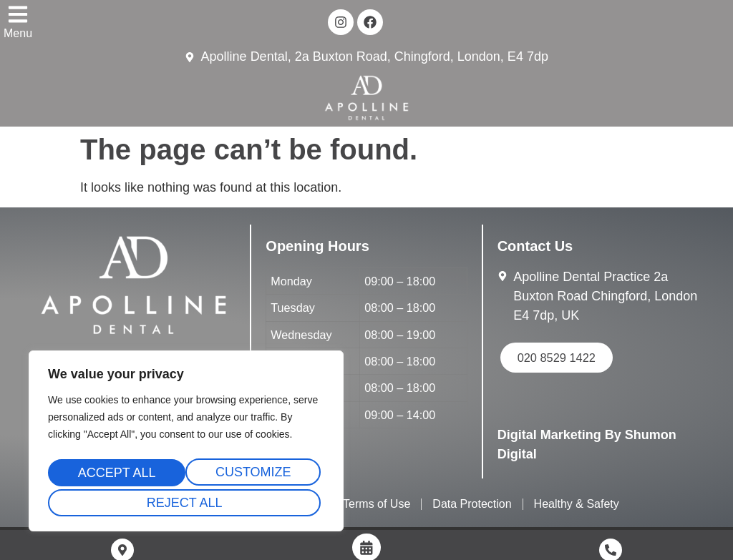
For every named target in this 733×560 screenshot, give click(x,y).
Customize (115, 476)
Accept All (186, 503)
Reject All (253, 476)
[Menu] (18, 14)
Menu (18, 33)
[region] (186, 445)
